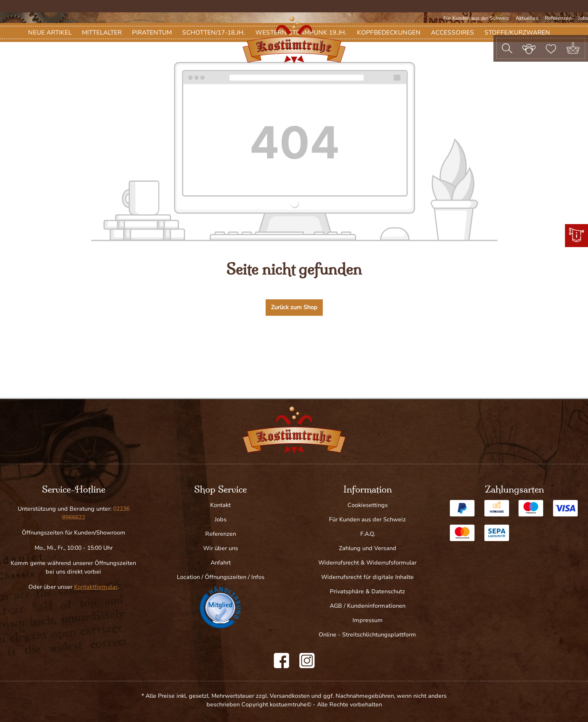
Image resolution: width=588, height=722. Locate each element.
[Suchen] (507, 48)
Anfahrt (221, 563)
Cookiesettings (368, 505)
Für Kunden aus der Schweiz (476, 18)
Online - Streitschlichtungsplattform (367, 635)
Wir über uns (221, 548)
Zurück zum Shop (294, 355)
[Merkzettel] (551, 48)
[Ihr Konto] (529, 48)
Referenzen (558, 18)
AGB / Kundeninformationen (368, 606)
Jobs (583, 18)
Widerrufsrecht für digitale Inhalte (367, 577)
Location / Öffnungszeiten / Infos (221, 577)
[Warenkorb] (573, 48)
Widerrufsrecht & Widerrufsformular (367, 563)
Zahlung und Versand (368, 548)
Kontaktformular (96, 587)
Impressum (368, 620)
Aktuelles (527, 18)
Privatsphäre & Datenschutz (367, 591)
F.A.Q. (368, 534)
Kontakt (220, 505)
